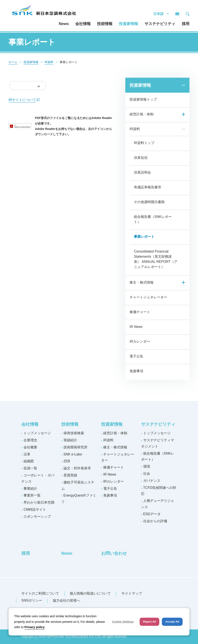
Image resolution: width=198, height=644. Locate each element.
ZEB (67, 461)
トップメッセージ (37, 433)
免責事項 (136, 371)
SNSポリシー (32, 600)
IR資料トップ (144, 143)
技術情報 (105, 24)
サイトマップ (132, 593)
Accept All (172, 622)
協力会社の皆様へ (66, 600)
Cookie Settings (123, 622)
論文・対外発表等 (77, 468)
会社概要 (30, 447)
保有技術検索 (74, 433)
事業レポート (144, 237)
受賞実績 (70, 475)
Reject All (149, 622)
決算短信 (141, 158)
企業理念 (30, 440)
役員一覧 (30, 468)
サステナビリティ (160, 24)
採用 (186, 24)
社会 (147, 474)
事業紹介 (30, 489)
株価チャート (140, 312)
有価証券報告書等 (148, 187)
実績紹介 (70, 440)
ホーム (13, 62)
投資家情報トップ (143, 99)
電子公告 (136, 356)
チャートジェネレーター (148, 297)
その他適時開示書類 (149, 202)
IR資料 (49, 62)
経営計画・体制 (142, 114)
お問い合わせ (114, 553)
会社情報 (83, 24)
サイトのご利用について (40, 593)
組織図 (29, 461)
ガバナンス (152, 481)
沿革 (27, 454)
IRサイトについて (24, 100)
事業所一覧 (32, 495)
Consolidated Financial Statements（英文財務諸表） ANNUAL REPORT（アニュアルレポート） (156, 259)
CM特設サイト (35, 509)
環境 (147, 466)
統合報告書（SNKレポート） (153, 219)
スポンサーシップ (37, 517)
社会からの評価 (155, 521)
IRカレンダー (140, 341)
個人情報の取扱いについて (90, 593)
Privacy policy (34, 627)
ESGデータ (152, 514)
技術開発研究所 (75, 447)
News (64, 24)
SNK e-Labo (73, 454)
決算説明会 (142, 172)
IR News (136, 327)
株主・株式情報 (142, 282)
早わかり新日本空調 (39, 502)
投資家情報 (129, 24)
